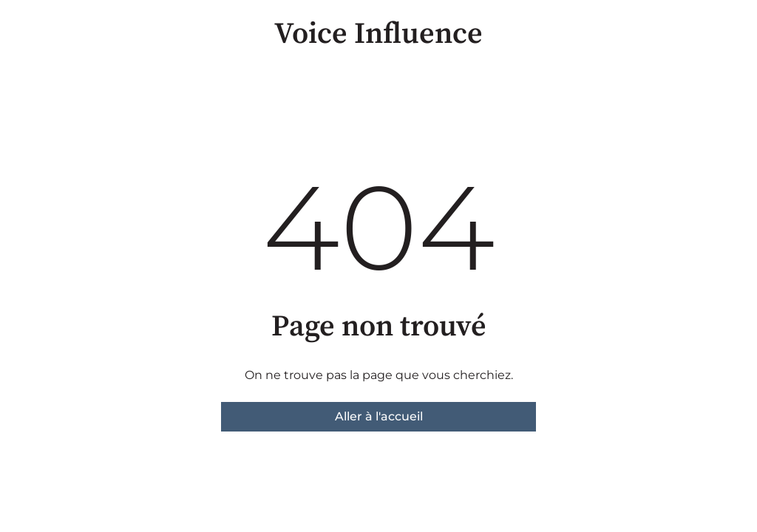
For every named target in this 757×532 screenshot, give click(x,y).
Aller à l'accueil (379, 416)
